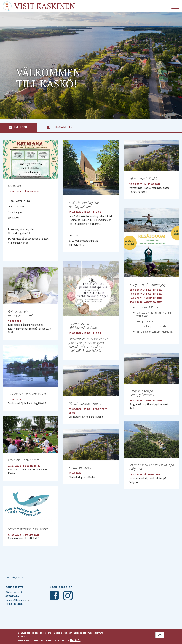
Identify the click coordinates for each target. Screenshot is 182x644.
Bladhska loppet (80, 468)
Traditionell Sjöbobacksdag (27, 394)
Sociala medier (63, 127)
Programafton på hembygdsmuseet (142, 393)
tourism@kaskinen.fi (18, 600)
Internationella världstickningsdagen (84, 325)
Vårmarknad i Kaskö (143, 178)
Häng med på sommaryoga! (149, 285)
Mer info (75, 640)
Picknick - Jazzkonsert (23, 460)
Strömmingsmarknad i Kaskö (28, 529)
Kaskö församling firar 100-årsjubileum (84, 205)
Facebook (54, 596)
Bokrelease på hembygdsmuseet (20, 313)
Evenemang (26, 127)
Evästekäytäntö (14, 577)
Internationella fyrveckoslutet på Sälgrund (152, 467)
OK (160, 635)
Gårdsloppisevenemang (85, 403)
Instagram (68, 596)
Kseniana (14, 186)
